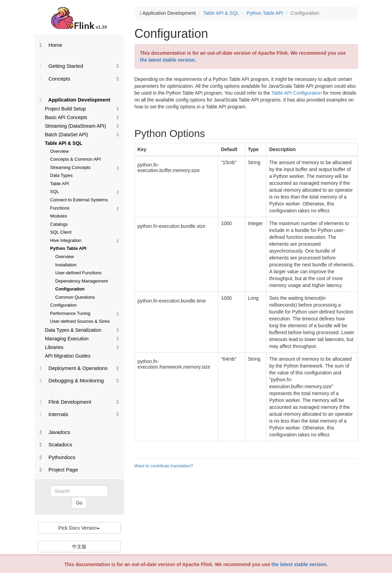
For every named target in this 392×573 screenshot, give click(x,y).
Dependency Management (82, 281)
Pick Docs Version (79, 528)
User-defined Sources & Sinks (80, 321)
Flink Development (79, 401)
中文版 (79, 547)
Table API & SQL (64, 143)
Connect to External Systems (79, 200)
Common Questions (75, 297)
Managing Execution (82, 338)
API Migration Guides (68, 356)
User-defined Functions (78, 273)
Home (51, 45)
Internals (79, 414)
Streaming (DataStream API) (82, 126)
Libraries (82, 347)
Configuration (70, 289)
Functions (84, 208)
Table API (60, 184)
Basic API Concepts (82, 117)
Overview (60, 151)
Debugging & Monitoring (79, 380)
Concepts (79, 78)
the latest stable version (299, 564)
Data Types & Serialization (82, 330)
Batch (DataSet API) (82, 134)
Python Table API (68, 248)
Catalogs (59, 224)
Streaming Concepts (84, 167)
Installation (66, 265)
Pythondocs (58, 457)
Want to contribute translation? (164, 466)
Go (79, 503)
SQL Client (61, 232)
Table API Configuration (296, 93)
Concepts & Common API (76, 159)
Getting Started (79, 66)
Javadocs (55, 432)
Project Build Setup (82, 108)
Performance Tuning (84, 313)
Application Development (75, 100)
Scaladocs (56, 444)
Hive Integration (84, 240)
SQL (84, 192)
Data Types (62, 175)
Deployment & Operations (79, 368)
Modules (59, 216)
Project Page (59, 470)
